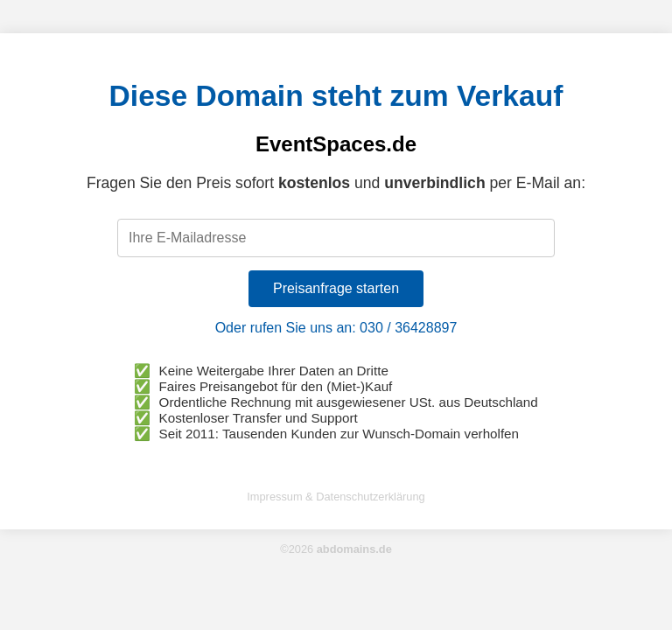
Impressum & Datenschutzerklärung (336, 497)
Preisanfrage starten (336, 288)
